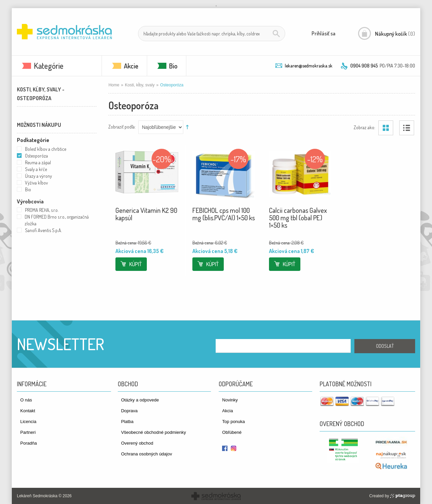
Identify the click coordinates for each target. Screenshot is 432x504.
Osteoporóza (36, 156)
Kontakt (28, 411)
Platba (127, 422)
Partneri (28, 432)
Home (114, 85)
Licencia (28, 422)
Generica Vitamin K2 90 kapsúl (146, 214)
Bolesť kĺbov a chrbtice (46, 149)
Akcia (227, 411)
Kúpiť (136, 264)
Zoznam (407, 128)
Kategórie (49, 66)
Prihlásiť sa (323, 33)
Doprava (129, 411)
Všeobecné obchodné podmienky (154, 432)
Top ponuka (233, 422)
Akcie (131, 66)
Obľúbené (232, 432)
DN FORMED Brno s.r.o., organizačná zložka (57, 220)
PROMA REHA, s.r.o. (42, 210)
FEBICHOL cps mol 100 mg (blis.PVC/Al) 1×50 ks (224, 214)
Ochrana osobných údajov (147, 454)
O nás (26, 400)
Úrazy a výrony (38, 176)
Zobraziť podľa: (122, 126)
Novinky (230, 400)
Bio (173, 66)
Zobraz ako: (364, 127)
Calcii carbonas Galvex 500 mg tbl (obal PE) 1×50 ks (298, 218)
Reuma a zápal (38, 162)
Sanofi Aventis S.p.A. (43, 230)
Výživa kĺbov (36, 183)
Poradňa (29, 443)
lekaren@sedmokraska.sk (309, 66)
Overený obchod (137, 443)
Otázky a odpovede (140, 400)
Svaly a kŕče (36, 169)
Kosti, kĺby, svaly (140, 85)
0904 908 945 (364, 66)
